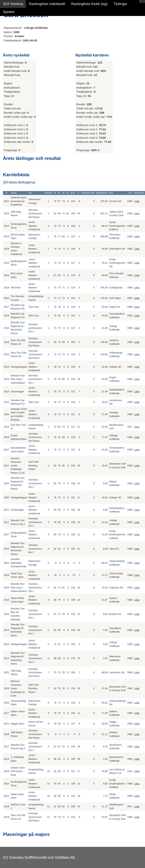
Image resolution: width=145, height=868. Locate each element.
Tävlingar (120, 4)
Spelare (9, 12)
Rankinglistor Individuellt (47, 4)
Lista (137, 201)
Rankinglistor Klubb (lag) (89, 4)
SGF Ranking (13, 4)
